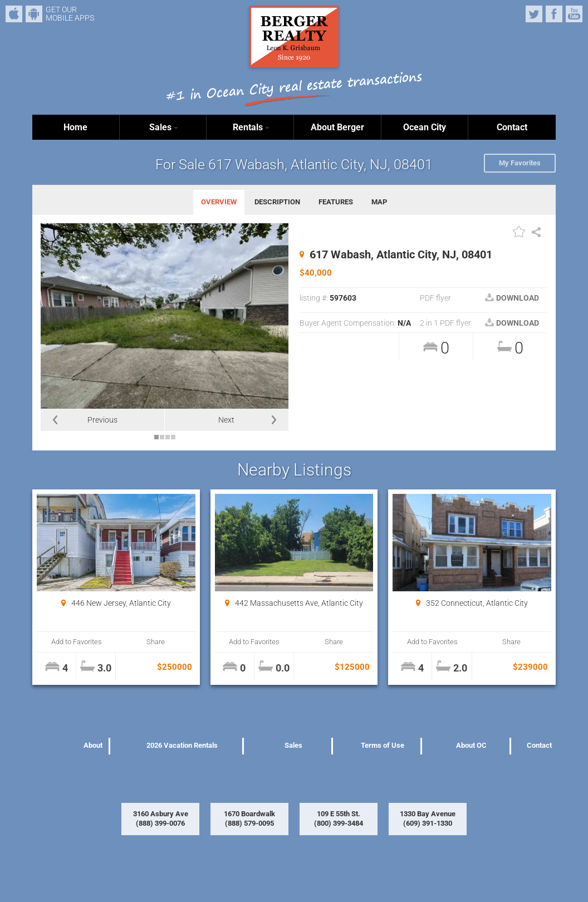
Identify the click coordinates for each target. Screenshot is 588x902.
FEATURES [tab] (336, 202)
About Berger (337, 127)
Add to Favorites (77, 642)
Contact (512, 127)
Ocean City (425, 127)
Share (156, 642)
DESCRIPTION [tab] (277, 202)
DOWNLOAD (512, 298)
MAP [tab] (379, 202)
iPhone (14, 14)
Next (226, 420)
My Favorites (520, 163)
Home (75, 127)
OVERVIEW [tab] (219, 202)
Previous (102, 420)
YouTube (574, 14)
